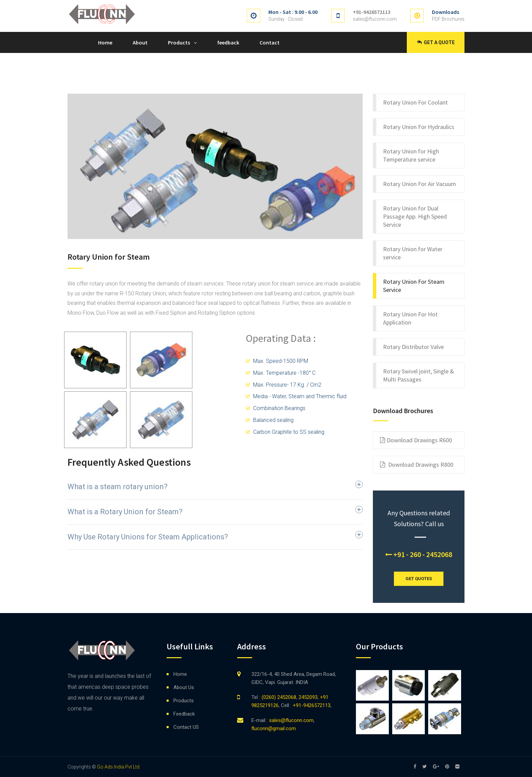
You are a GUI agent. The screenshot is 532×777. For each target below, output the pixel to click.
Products (179, 42)
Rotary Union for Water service (413, 253)
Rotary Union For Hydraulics (419, 127)
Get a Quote (436, 42)
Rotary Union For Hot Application (410, 318)
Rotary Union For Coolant (415, 102)
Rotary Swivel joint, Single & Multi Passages (419, 375)
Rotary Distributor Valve (413, 347)
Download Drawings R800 (417, 465)
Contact (270, 42)
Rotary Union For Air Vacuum (420, 184)
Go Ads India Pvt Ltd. (119, 767)
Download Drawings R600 (416, 440)
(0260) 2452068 (278, 697)
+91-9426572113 (372, 12)
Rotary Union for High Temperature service (411, 155)
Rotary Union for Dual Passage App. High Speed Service (415, 216)
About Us (184, 687)
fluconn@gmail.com (274, 728)
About (140, 42)
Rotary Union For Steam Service (414, 286)
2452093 (308, 697)
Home (105, 42)
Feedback (184, 714)
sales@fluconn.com (375, 19)
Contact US (186, 727)
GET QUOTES (419, 579)
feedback (228, 42)
